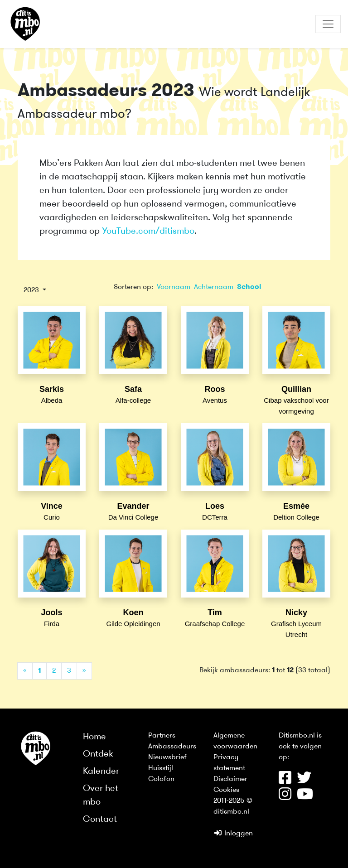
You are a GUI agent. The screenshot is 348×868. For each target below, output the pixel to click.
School (249, 287)
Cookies (226, 790)
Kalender (101, 772)
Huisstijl (161, 768)
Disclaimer (230, 779)
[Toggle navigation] (328, 24)
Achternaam (214, 287)
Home (94, 737)
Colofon (161, 779)
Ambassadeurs (172, 747)
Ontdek (98, 754)
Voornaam (174, 287)
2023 (32, 290)
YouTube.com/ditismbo (148, 231)
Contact (100, 820)
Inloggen (233, 834)
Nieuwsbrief (167, 757)
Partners (162, 736)
